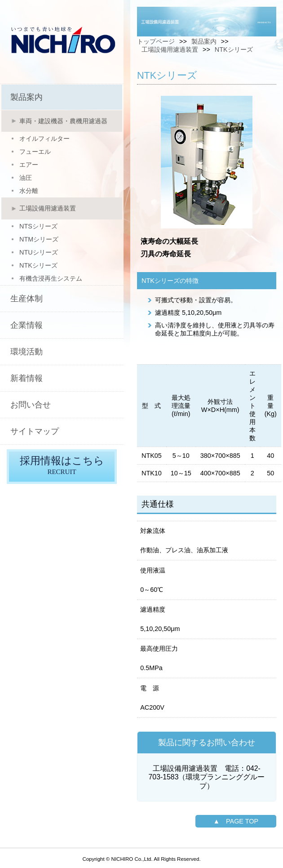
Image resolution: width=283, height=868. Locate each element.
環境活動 (27, 352)
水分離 (29, 191)
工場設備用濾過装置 (48, 208)
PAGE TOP (242, 821)
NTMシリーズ (39, 239)
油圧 (26, 178)
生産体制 (27, 299)
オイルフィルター (44, 139)
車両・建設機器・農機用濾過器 (63, 121)
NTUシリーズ (39, 252)
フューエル (35, 152)
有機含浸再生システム (51, 278)
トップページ (156, 41)
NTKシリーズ (38, 265)
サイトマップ (35, 431)
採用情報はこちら (62, 467)
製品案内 (27, 97)
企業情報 (27, 325)
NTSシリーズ (38, 226)
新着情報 (27, 378)
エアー (29, 165)
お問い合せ (31, 405)
